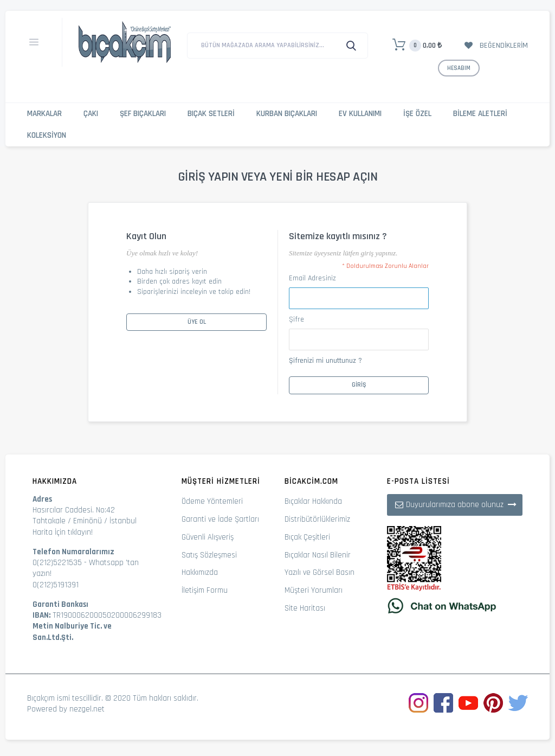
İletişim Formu (205, 590)
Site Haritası (305, 608)
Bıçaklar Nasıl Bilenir (318, 555)
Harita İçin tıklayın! (63, 532)
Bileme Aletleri (480, 114)
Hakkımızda (200, 572)
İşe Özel (417, 114)
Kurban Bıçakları (287, 114)
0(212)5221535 (57, 563)
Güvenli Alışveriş (208, 537)
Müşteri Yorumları (314, 590)
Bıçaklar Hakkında (313, 501)
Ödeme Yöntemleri (212, 501)
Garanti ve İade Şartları (220, 519)
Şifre (296, 319)
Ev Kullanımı (360, 114)
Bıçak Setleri (211, 114)
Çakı (91, 114)
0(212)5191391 (56, 585)
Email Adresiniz (312, 278)
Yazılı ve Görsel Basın (320, 572)
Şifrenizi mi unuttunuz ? (325, 361)
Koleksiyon (47, 135)
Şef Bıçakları (143, 114)
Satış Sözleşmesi (209, 555)
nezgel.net (87, 709)
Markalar (44, 114)
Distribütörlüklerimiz (317, 519)
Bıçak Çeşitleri (307, 537)
